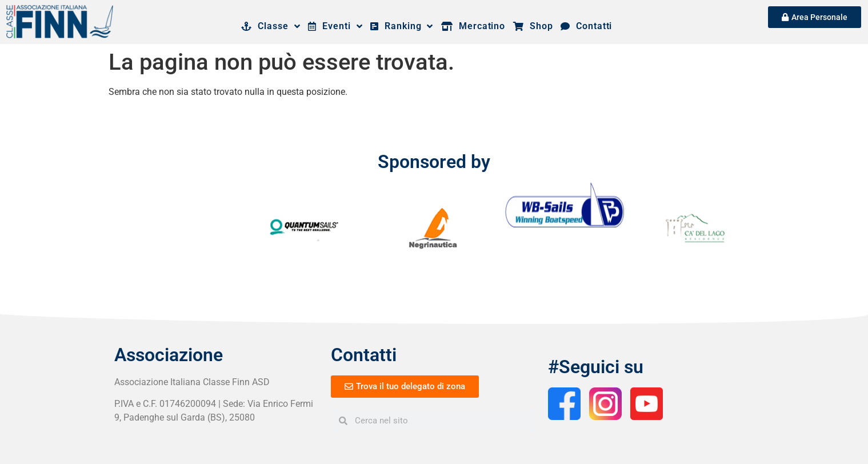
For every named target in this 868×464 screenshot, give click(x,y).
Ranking (402, 26)
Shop (533, 26)
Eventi (335, 26)
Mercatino (473, 26)
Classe (271, 26)
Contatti (586, 26)
